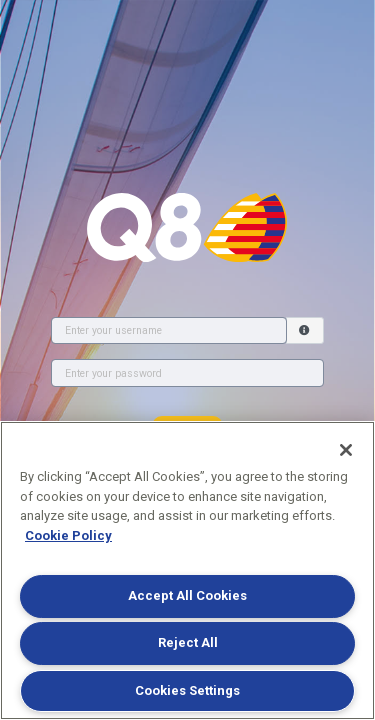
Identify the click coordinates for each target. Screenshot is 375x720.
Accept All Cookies (187, 595)
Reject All (188, 642)
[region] (187, 570)
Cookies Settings (187, 690)
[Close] (346, 450)
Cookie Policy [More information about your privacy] (68, 535)
